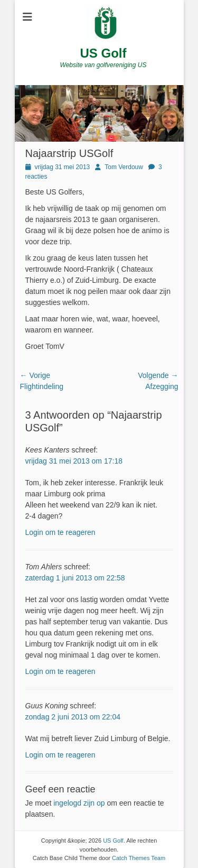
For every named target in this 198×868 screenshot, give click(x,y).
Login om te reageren (60, 532)
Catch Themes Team (139, 858)
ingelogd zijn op (79, 803)
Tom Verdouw (124, 167)
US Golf (103, 53)
